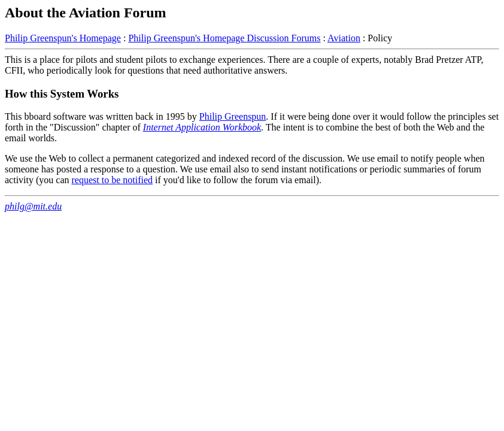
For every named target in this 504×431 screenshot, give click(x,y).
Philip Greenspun (233, 116)
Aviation (344, 38)
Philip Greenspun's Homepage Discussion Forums (224, 38)
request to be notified (113, 180)
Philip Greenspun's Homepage (63, 38)
